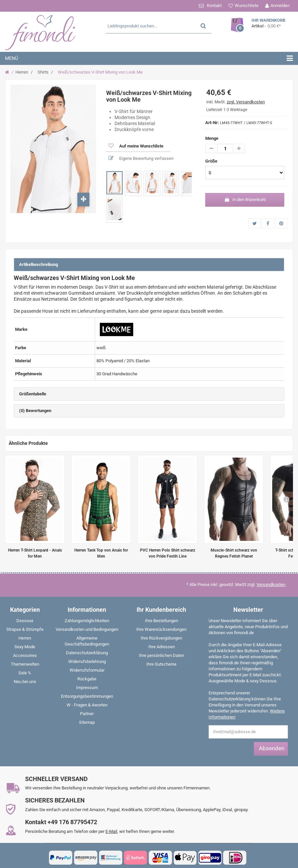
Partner (87, 714)
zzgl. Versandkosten (246, 102)
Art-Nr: (212, 123)
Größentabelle (33, 394)
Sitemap (87, 722)
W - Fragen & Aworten (87, 705)
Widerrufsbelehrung (87, 661)
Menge (212, 138)
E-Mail (111, 831)
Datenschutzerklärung (87, 653)
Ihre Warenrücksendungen (161, 629)
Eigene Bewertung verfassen (146, 158)
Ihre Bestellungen (162, 621)
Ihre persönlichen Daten (162, 655)
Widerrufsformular (87, 670)
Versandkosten (271, 585)
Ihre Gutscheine (161, 664)
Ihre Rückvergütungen (161, 638)
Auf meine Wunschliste (141, 146)
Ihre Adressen (162, 647)
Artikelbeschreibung (39, 264)
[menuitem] (25, 622)
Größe (212, 161)
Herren (22, 72)
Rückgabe (87, 679)
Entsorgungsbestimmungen (87, 696)
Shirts (43, 72)
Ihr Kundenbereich (161, 610)
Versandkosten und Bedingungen (87, 629)
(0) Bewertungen (35, 411)
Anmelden (280, 6)
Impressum (87, 688)
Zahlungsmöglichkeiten (87, 621)
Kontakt (214, 6)
